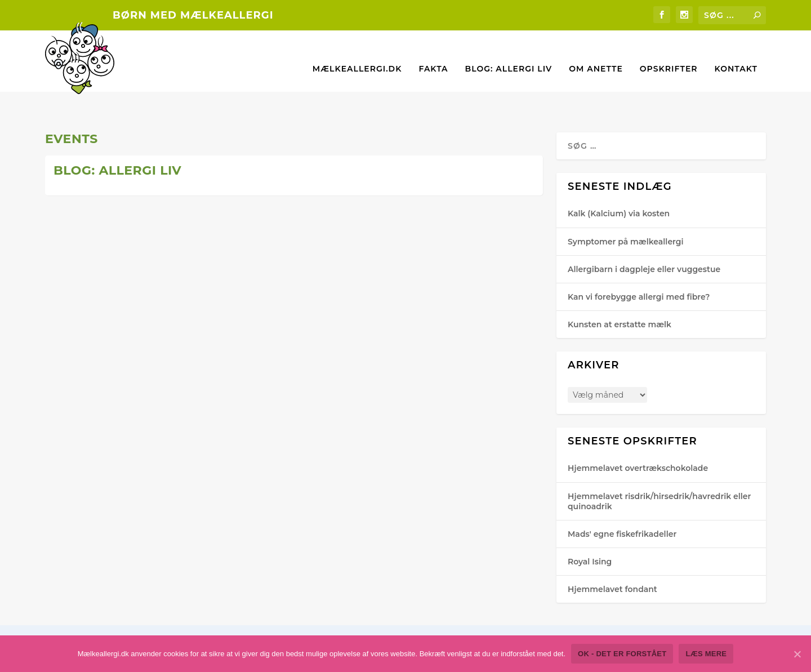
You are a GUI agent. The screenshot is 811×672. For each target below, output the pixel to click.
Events (162, 258)
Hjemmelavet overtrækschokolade (638, 434)
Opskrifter (669, 53)
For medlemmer (460, 237)
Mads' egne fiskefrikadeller (622, 500)
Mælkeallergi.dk (357, 53)
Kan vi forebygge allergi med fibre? (639, 262)
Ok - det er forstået (622, 654)
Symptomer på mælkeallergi (626, 207)
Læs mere (86, 342)
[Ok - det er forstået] (797, 654)
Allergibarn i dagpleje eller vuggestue (644, 234)
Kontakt (736, 53)
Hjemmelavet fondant (612, 555)
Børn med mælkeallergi (193, 15)
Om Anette (596, 53)
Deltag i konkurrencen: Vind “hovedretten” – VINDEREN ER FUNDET (165, 216)
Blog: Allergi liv (509, 53)
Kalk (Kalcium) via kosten (619, 179)
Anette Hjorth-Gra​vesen (104, 258)
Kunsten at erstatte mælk (620, 290)
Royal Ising (590, 527)
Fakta (433, 53)
